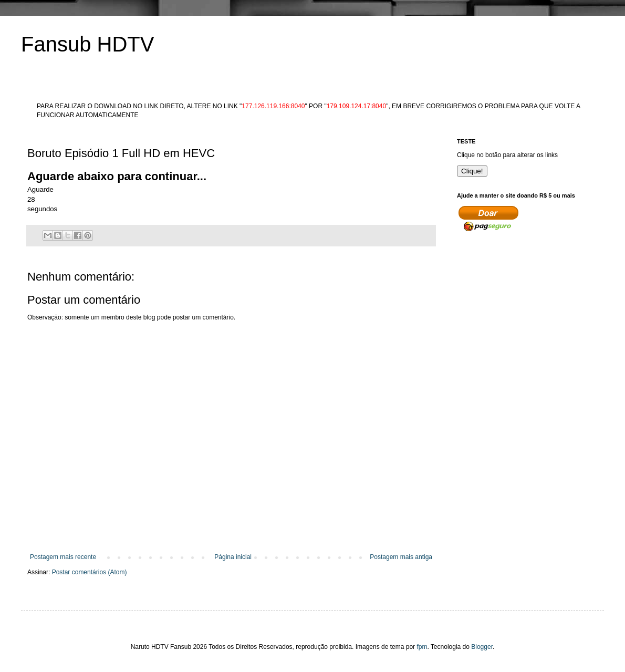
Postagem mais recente (63, 557)
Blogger (482, 647)
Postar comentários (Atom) (90, 572)
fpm (422, 647)
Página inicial (233, 557)
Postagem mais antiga (401, 557)
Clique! (472, 171)
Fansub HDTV (87, 44)
